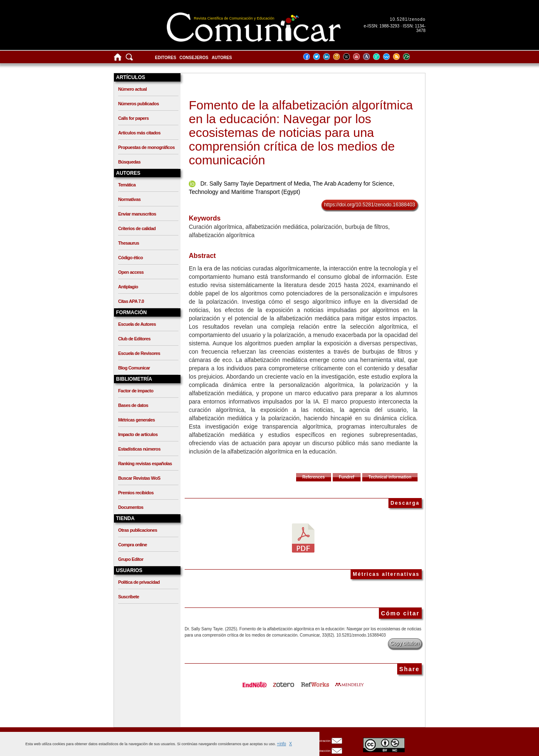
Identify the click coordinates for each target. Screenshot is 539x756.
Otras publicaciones (138, 530)
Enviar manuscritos (137, 214)
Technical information (390, 477)
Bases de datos (133, 405)
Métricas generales (136, 420)
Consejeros (194, 58)
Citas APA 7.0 (131, 301)
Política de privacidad (139, 582)
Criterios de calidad (137, 228)
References (314, 477)
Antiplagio (128, 287)
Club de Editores (134, 339)
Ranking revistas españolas (145, 464)
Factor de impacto (136, 391)
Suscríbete (129, 597)
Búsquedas (129, 162)
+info (282, 744)
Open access (131, 272)
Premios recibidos (136, 493)
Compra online (132, 545)
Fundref (347, 477)
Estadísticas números (139, 449)
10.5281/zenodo (408, 19)
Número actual (132, 89)
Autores (222, 58)
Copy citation (405, 643)
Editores (166, 58)
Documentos (131, 507)
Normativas (129, 199)
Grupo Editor (131, 559)
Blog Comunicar (134, 368)
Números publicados (138, 104)
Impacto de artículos (138, 434)
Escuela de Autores (137, 324)
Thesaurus (129, 243)
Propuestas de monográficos (146, 147)
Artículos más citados (139, 133)
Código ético (130, 258)
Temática (127, 185)
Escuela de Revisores (139, 353)
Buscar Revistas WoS (139, 478)
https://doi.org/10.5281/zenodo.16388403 (370, 205)
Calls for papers (134, 118)
